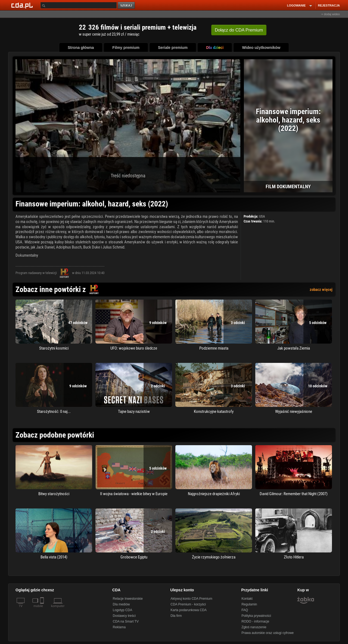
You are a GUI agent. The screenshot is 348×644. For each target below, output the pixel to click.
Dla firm (176, 616)
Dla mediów (121, 604)
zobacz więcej (321, 290)
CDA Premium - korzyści (188, 604)
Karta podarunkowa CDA (189, 610)
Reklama (119, 627)
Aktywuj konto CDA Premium (191, 599)
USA (262, 216)
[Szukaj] (79, 5)
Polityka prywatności (256, 616)
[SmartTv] (43, 609)
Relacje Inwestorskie (128, 599)
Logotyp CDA (122, 610)
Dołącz (239, 30)
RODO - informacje (255, 621)
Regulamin (249, 604)
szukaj (127, 6)
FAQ (245, 610)
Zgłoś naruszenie (254, 627)
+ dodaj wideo (331, 14)
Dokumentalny (27, 255)
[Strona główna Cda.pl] (23, 5)
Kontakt (247, 599)
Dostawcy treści (124, 616)
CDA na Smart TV (126, 621)
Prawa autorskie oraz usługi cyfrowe (268, 633)
